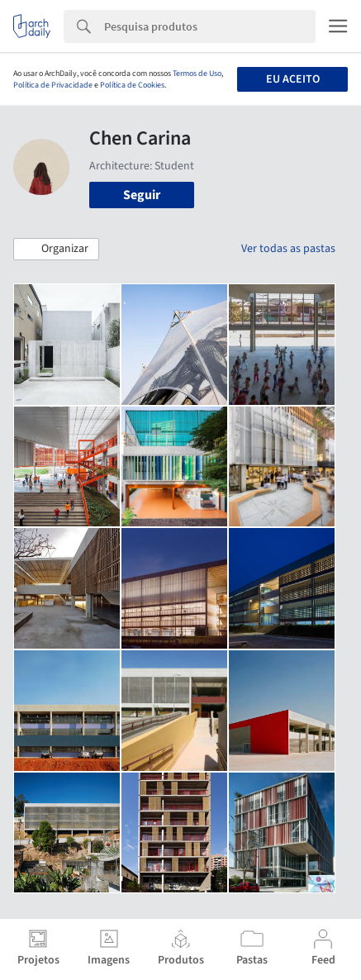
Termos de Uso (197, 74)
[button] (56, 250)
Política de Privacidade (53, 85)
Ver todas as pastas (288, 249)
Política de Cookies (132, 85)
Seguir (142, 195)
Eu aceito (293, 79)
